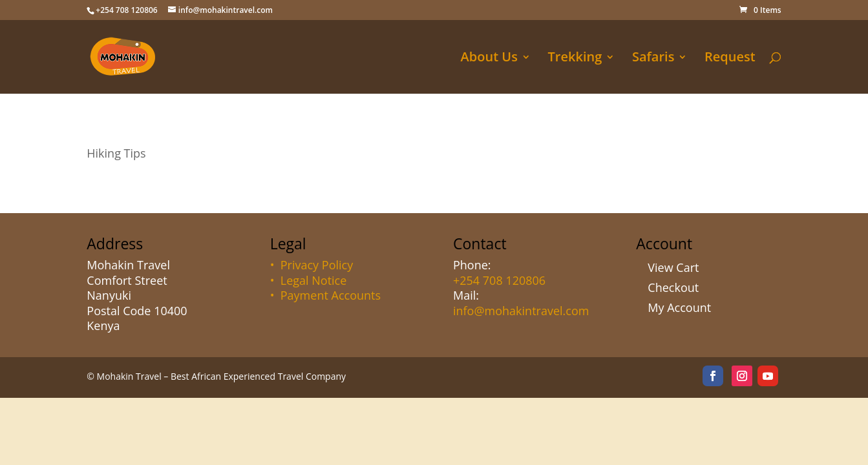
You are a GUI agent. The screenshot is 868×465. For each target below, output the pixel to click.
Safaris (653, 59)
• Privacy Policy (312, 265)
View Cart (673, 267)
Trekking (575, 59)
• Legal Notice (309, 280)
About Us (489, 59)
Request (730, 59)
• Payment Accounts (325, 295)
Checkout (673, 287)
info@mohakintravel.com (521, 311)
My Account (679, 307)
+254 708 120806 (499, 280)
